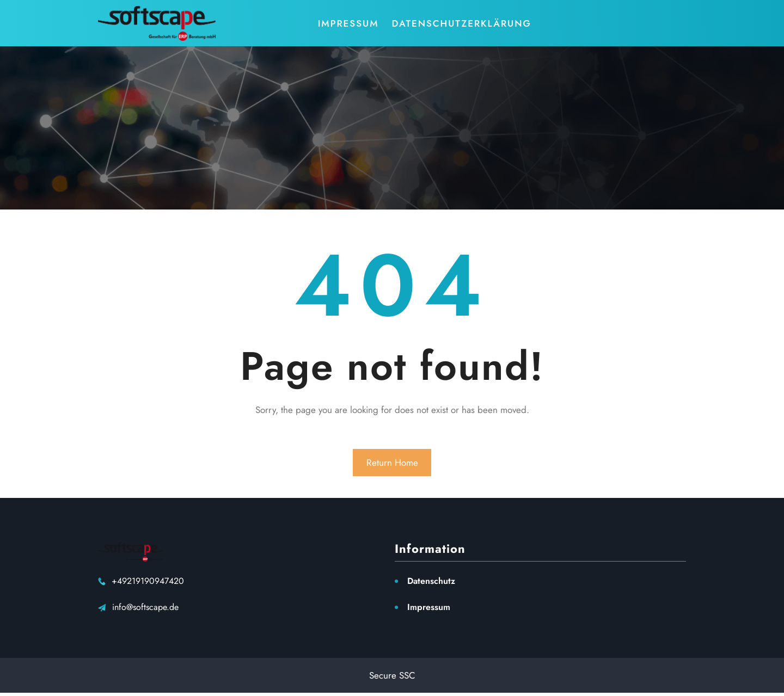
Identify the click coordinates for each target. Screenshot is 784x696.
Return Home (392, 463)
